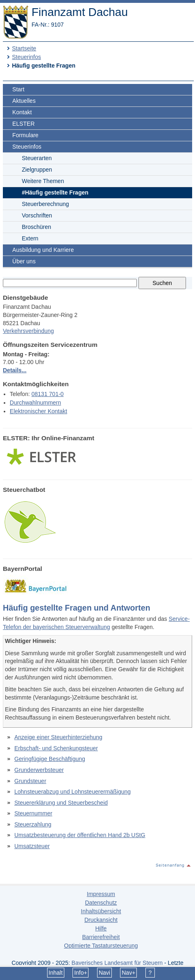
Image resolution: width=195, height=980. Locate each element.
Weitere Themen (43, 181)
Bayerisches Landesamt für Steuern (117, 963)
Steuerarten (37, 158)
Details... (15, 370)
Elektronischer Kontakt (39, 411)
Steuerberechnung (45, 204)
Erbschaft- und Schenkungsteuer (56, 748)
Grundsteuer (30, 781)
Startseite (24, 48)
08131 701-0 (48, 394)
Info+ (81, 973)
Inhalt (56, 973)
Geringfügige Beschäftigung (50, 759)
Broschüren (36, 227)
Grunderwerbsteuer (39, 770)
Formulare (25, 135)
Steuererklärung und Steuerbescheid (61, 803)
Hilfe (101, 928)
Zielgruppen (37, 170)
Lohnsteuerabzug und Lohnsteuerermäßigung (73, 792)
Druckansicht (101, 920)
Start (18, 89)
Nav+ (128, 973)
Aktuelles (24, 101)
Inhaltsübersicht (101, 911)
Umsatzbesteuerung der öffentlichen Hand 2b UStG (80, 835)
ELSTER (23, 124)
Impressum (101, 894)
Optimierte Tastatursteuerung (101, 946)
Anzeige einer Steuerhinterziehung (58, 737)
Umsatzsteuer (32, 846)
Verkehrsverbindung (28, 331)
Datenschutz (101, 903)
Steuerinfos (26, 57)
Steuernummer (33, 813)
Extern (30, 238)
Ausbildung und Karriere (43, 250)
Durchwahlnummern (35, 403)
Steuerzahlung (33, 824)
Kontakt (22, 112)
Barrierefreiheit (101, 937)
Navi (104, 973)
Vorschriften (37, 215)
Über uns (24, 261)
